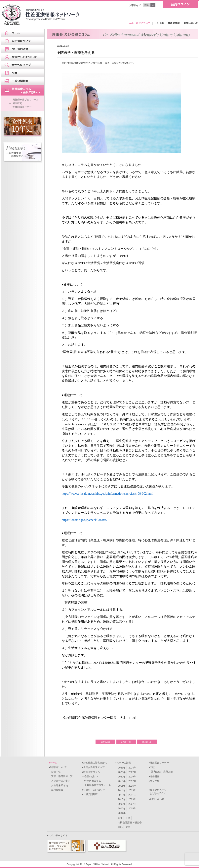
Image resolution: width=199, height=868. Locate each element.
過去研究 (17, 103)
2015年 (132, 786)
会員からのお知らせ (24, 57)
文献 (24, 73)
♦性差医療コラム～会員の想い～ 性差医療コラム (92, 776)
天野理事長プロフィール (26, 100)
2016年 (122, 786)
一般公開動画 (24, 81)
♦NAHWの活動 (123, 763)
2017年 (132, 781)
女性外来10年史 (58, 785)
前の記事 (105, 742)
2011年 (132, 795)
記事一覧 (126, 742)
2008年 (122, 804)
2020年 (122, 777)
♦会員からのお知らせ (93, 790)
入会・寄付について (139, 23)
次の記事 (147, 742)
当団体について (24, 41)
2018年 (122, 781)
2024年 (132, 768)
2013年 (132, 790)
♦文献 (152, 767)
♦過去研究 (154, 776)
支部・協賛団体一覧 (61, 776)
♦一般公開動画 (90, 794)
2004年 (122, 813)
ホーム (24, 33)
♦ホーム (53, 763)
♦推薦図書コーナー (159, 763)
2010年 (122, 799)
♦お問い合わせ (156, 799)
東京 (128, 827)
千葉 (128, 818)
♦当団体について (58, 767)
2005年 (132, 809)
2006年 (122, 809)
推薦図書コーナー (22, 107)
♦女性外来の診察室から (95, 763)
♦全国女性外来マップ (93, 767)
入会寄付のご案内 (60, 781)
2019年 (132, 777)
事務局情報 (174, 23)
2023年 (122, 772)
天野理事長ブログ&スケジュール (24, 91)
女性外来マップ (24, 65)
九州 (120, 818)
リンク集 (159, 23)
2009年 (132, 799)
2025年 (122, 768)
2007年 (132, 804)
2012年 (122, 795)
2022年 (132, 772)
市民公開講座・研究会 (130, 823)
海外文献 (168, 772)
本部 (120, 827)
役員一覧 (55, 772)
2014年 (122, 790)
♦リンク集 (154, 781)
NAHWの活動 (24, 49)
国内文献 (156, 772)
